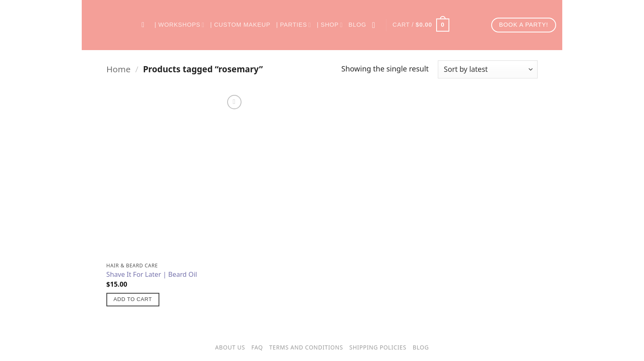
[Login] (376, 25)
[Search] (145, 25)
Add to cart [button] (133, 299)
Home (118, 69)
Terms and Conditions (306, 347)
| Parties (293, 25)
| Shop (330, 25)
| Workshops (179, 25)
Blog (358, 25)
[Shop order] (488, 69)
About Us (230, 347)
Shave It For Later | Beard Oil (152, 275)
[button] (421, 25)
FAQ (257, 347)
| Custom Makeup (240, 25)
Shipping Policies (378, 347)
